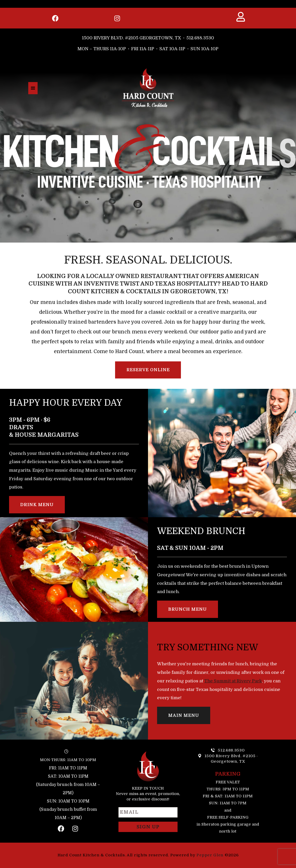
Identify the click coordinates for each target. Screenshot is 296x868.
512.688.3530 (200, 38)
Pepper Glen (210, 855)
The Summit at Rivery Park (233, 681)
